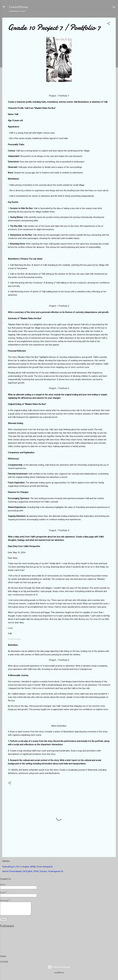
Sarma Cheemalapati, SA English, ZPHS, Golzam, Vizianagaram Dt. (33, 871)
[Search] (114, 8)
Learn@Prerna (19, 7)
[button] (108, 24)
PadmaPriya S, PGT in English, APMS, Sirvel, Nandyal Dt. (28, 867)
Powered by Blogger (59, 967)
